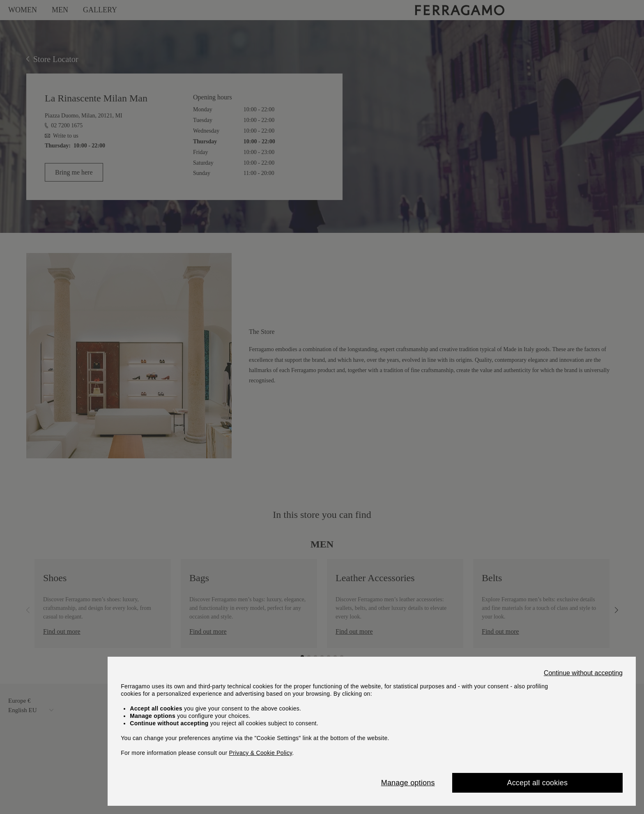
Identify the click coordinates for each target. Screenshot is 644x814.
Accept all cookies (537, 783)
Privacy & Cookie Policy (261, 753)
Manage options (408, 783)
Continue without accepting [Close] (583, 673)
